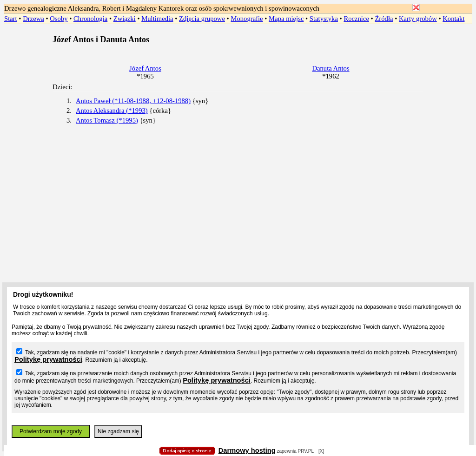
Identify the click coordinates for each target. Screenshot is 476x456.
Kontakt (453, 19)
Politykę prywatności (48, 359)
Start (11, 19)
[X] (321, 451)
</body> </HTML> (238, 46)
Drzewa (33, 19)
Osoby (59, 19)
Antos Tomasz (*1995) (107, 120)
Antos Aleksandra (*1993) (112, 111)
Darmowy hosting (247, 450)
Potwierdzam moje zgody (51, 431)
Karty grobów (418, 19)
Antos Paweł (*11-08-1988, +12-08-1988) (133, 101)
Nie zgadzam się (118, 431)
